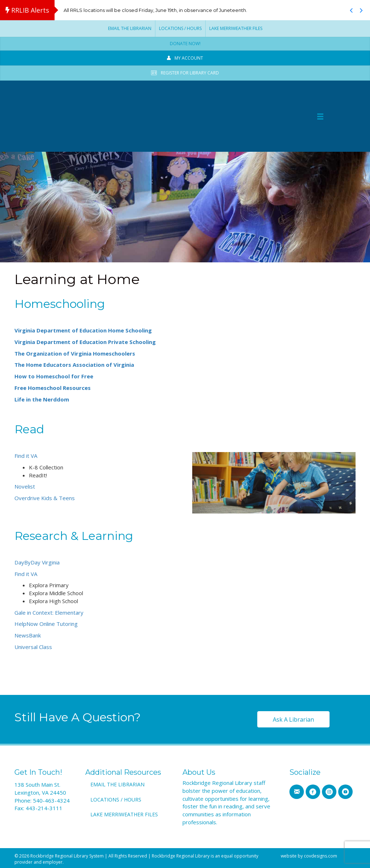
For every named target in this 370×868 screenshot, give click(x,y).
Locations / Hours (180, 28)
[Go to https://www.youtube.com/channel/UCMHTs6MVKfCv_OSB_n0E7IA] (345, 791)
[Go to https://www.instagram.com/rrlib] (329, 791)
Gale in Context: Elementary (49, 611)
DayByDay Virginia (37, 561)
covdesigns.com (320, 855)
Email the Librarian (130, 28)
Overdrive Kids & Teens (45, 497)
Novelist (25, 486)
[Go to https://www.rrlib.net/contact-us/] (297, 791)
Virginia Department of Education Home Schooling (83, 329)
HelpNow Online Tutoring (46, 623)
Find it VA (26, 455)
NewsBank (28, 634)
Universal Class (33, 646)
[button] (351, 10)
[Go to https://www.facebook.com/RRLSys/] (313, 791)
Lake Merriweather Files (236, 28)
